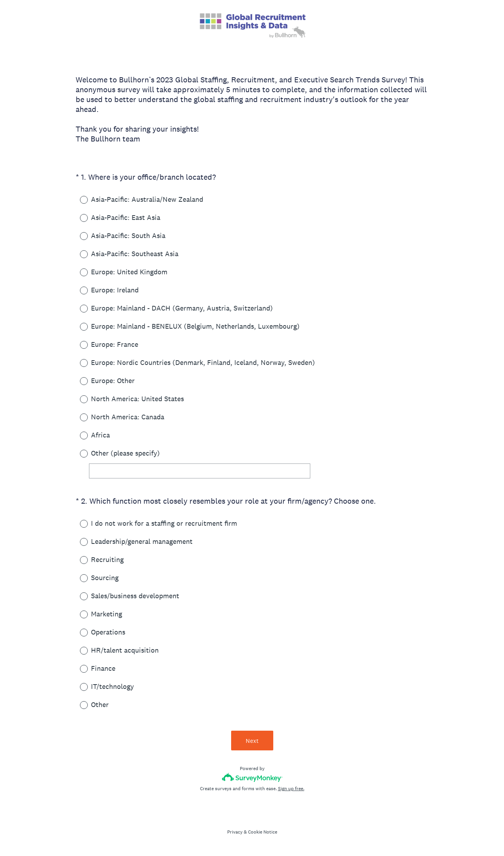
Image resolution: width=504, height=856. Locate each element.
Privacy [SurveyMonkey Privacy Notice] (235, 832)
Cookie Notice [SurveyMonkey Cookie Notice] (263, 832)
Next (252, 741)
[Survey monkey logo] (252, 777)
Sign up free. (291, 789)
